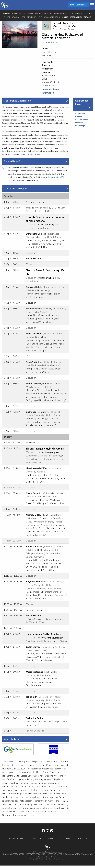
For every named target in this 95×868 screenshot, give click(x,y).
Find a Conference (17, 841)
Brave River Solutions (57, 861)
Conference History (81, 118)
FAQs (68, 841)
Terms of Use (37, 841)
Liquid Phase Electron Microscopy (82, 125)
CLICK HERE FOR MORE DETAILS (77, 17)
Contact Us (81, 841)
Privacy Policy (54, 841)
